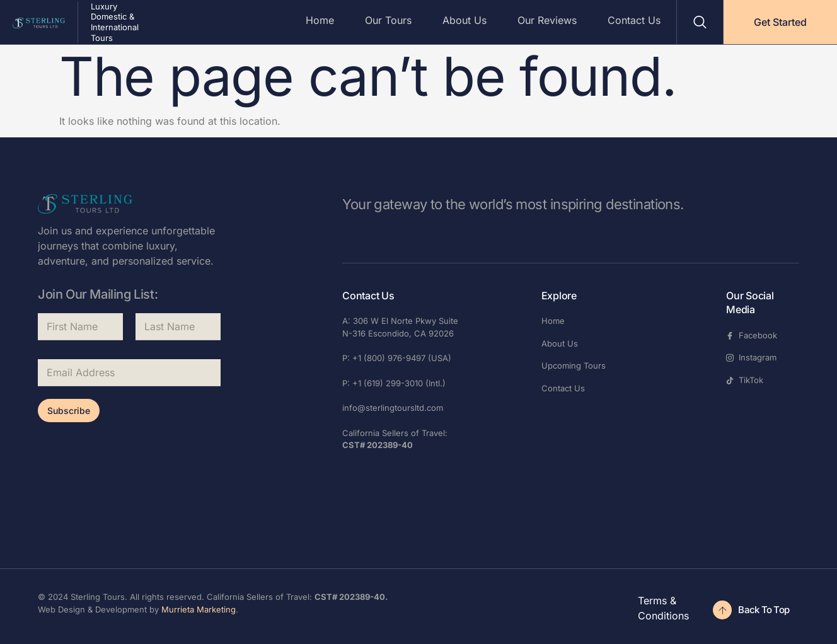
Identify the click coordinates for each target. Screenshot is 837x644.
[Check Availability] (754, 610)
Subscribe (69, 411)
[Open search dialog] (700, 22)
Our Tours (386, 20)
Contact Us (634, 20)
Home (317, 20)
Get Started (780, 22)
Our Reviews (546, 20)
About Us (463, 20)
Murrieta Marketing (199, 609)
